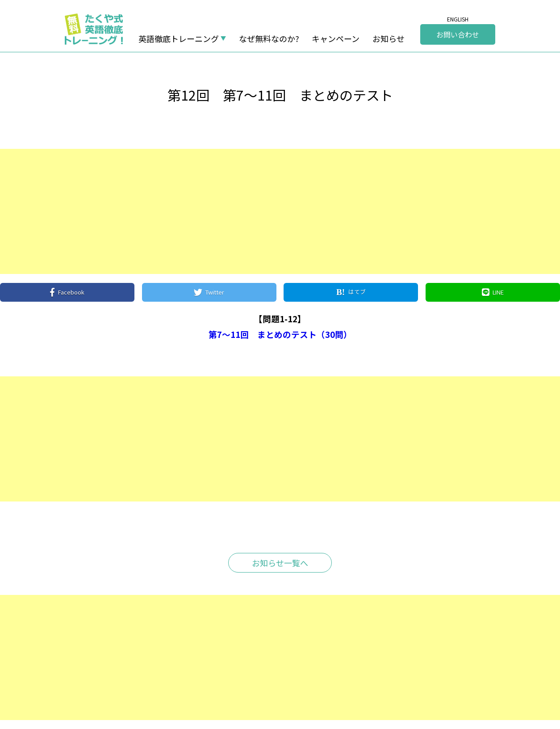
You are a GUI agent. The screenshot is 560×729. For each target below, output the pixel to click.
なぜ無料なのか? (269, 38)
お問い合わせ (458, 34)
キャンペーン (336, 38)
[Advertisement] (268, 211)
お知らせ (389, 38)
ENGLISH (458, 19)
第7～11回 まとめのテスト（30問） (280, 334)
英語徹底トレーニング (179, 38)
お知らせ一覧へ (280, 563)
